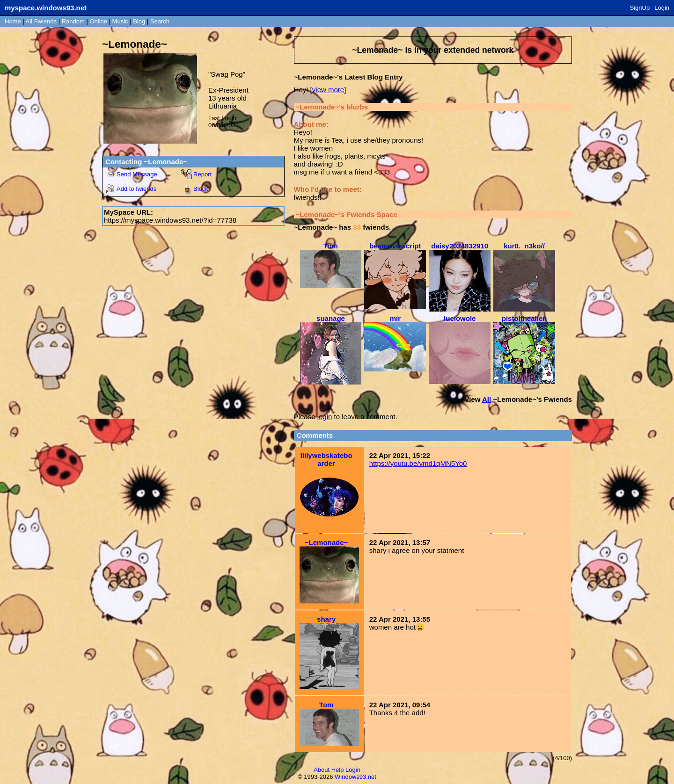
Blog (139, 21)
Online (98, 21)
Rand (73, 21)
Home (13, 21)
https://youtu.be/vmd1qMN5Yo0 (418, 463)
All (41, 21)
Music (120, 21)
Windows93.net (355, 777)
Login (662, 8)
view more (328, 90)
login (325, 417)
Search (160, 21)
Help (338, 770)
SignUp (640, 8)
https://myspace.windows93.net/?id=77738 (170, 220)
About (322, 770)
